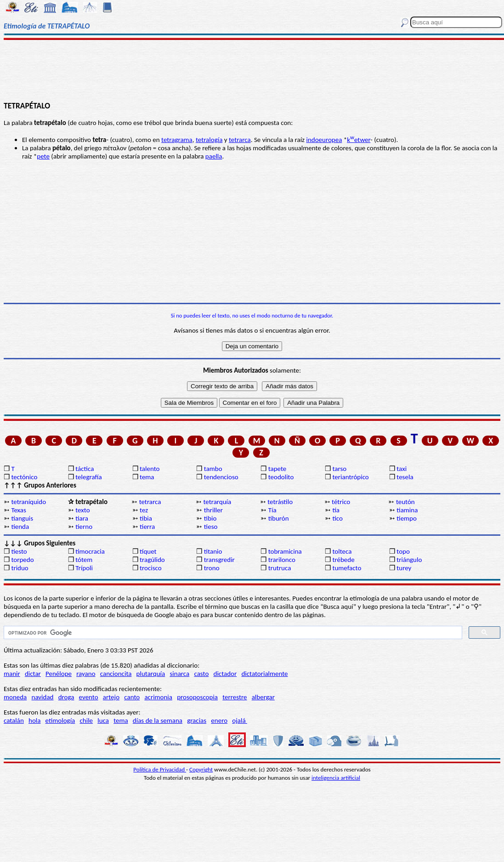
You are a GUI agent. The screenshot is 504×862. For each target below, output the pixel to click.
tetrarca (240, 140)
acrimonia (158, 697)
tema (147, 477)
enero (219, 720)
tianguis (22, 518)
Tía (272, 510)
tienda (20, 527)
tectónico (24, 477)
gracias (197, 720)
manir (12, 674)
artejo (111, 697)
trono (212, 568)
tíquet (148, 551)
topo (403, 551)
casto (201, 674)
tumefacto (347, 568)
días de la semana (158, 720)
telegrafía (88, 477)
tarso (339, 469)
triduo (20, 568)
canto (132, 697)
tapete (277, 469)
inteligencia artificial (336, 778)
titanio (213, 551)
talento (150, 469)
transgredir (219, 560)
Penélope (59, 674)
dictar (33, 674)
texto (82, 510)
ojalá (240, 720)
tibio (210, 518)
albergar (263, 697)
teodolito (281, 477)
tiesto (19, 551)
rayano (86, 674)
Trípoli (84, 568)
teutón (405, 502)
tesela (405, 477)
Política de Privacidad (160, 769)
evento (89, 697)
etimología (60, 720)
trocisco (151, 568)
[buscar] (232, 633)
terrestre (235, 697)
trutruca (280, 568)
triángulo (409, 560)
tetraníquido (28, 502)
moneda (15, 697)
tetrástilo (280, 502)
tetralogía (209, 140)
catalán (14, 720)
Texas (19, 510)
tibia (146, 518)
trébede (343, 560)
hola (34, 720)
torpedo (22, 560)
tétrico (341, 502)
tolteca (342, 551)
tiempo (407, 518)
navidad (43, 697)
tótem (84, 560)
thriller (213, 510)
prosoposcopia (197, 697)
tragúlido (152, 560)
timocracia (90, 551)
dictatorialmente (264, 674)
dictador (225, 674)
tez (144, 510)
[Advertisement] (252, 70)
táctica (85, 469)
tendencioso (221, 477)
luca (103, 720)
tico (337, 518)
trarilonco (282, 560)
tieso (211, 527)
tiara (82, 518)
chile (86, 720)
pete (43, 156)
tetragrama (177, 140)
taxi (402, 469)
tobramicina (285, 551)
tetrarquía (217, 502)
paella (214, 156)
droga (66, 697)
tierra (147, 527)
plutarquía (151, 674)
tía (336, 510)
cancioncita (116, 674)
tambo (213, 469)
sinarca (179, 674)
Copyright (201, 769)
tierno (84, 527)
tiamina (407, 510)
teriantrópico (350, 477)
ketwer (359, 140)
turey (404, 568)
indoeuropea (324, 140)
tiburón (279, 518)
